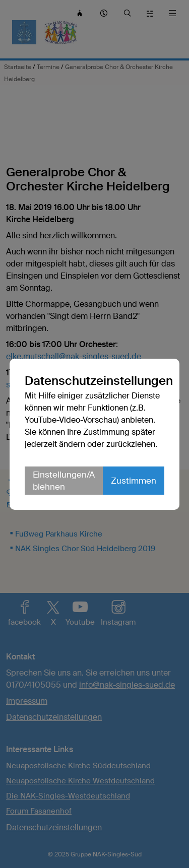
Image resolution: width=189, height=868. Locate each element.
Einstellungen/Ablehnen (64, 481)
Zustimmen (134, 481)
